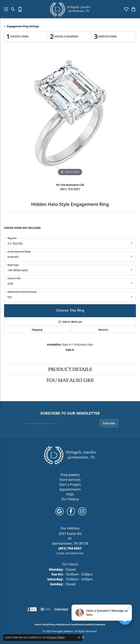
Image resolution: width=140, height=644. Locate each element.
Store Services (70, 480)
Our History (70, 499)
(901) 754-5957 (70, 189)
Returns (103, 330)
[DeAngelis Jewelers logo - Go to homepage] (70, 9)
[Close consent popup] (79, 637)
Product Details (70, 369)
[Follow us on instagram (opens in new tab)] (82, 511)
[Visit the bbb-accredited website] (32, 609)
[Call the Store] (70, 548)
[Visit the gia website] (46, 609)
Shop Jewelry (70, 475)
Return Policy (41, 624)
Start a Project (70, 484)
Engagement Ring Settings (23, 26)
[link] (20, 9)
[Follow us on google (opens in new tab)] (60, 511)
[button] (13, 9)
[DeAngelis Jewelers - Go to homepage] (70, 454)
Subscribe (109, 423)
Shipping (37, 330)
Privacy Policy (55, 624)
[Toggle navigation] (5, 9)
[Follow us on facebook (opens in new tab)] (71, 511)
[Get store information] (70, 553)
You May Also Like (70, 380)
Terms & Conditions (72, 624)
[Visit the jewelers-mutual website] (61, 609)
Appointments (70, 489)
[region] (70, 116)
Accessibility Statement (94, 624)
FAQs (70, 494)
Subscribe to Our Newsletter (70, 413)
